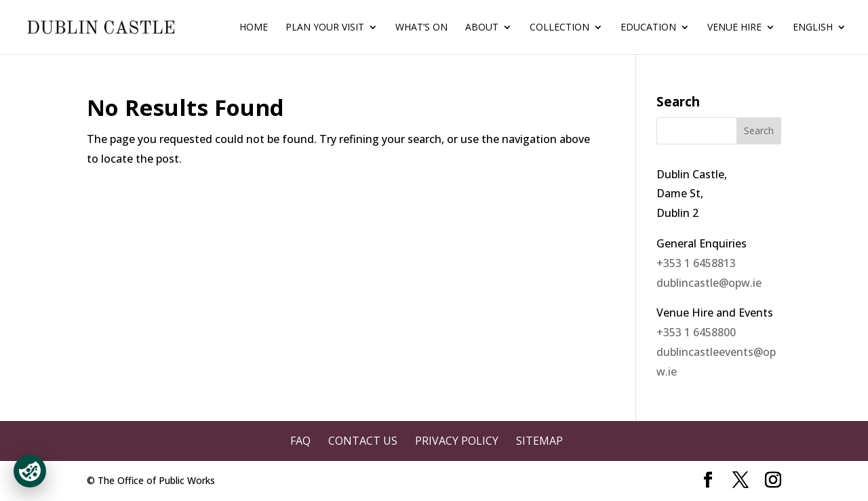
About (482, 28)
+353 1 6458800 (696, 332)
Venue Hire (734, 28)
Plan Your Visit (325, 28)
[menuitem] (820, 38)
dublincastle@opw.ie (709, 283)
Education (648, 28)
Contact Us (363, 441)
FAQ (300, 441)
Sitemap (539, 441)
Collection (559, 28)
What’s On (421, 28)
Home (254, 28)
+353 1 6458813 (696, 263)
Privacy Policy (457, 441)
